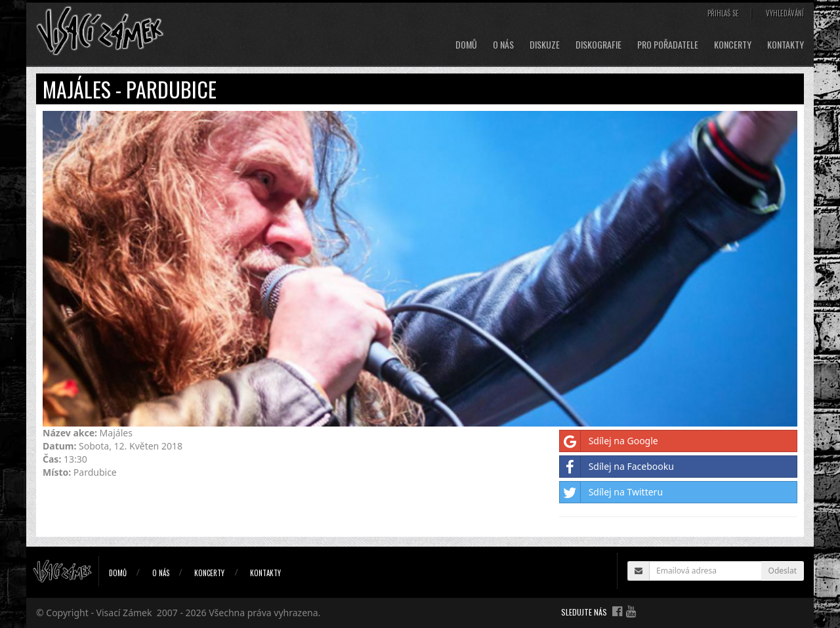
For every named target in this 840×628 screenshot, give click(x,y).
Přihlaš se (723, 13)
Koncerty (733, 45)
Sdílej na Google (609, 441)
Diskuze (545, 45)
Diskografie (598, 45)
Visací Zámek (124, 613)
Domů (466, 45)
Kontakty (786, 45)
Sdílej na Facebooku (617, 467)
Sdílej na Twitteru (611, 492)
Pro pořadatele (668, 45)
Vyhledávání (785, 13)
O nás (503, 45)
